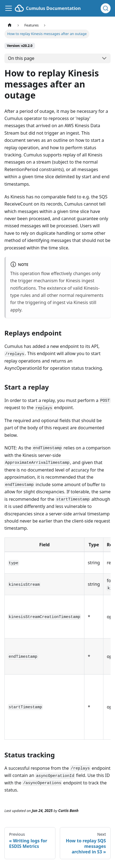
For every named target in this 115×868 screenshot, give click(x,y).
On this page (21, 58)
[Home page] (10, 25)
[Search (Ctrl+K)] (106, 8)
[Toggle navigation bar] (9, 8)
